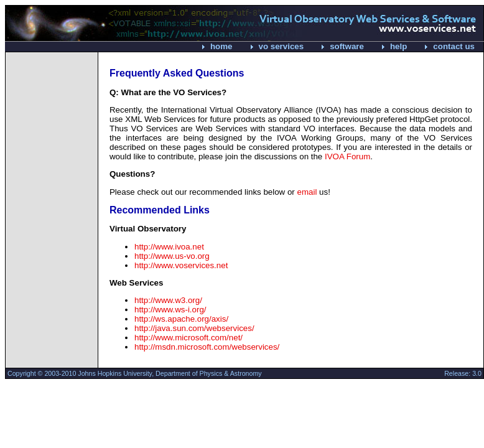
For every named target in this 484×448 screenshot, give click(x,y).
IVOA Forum (347, 156)
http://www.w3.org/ (168, 300)
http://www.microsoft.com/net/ (188, 338)
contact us (454, 46)
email (307, 192)
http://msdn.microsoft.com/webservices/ (207, 347)
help (398, 46)
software (347, 46)
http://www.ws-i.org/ (170, 310)
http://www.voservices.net (181, 265)
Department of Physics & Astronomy (209, 373)
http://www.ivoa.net (169, 247)
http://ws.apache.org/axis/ (181, 319)
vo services (282, 46)
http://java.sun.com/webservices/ (194, 328)
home (221, 46)
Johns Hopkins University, (116, 373)
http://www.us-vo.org (172, 256)
